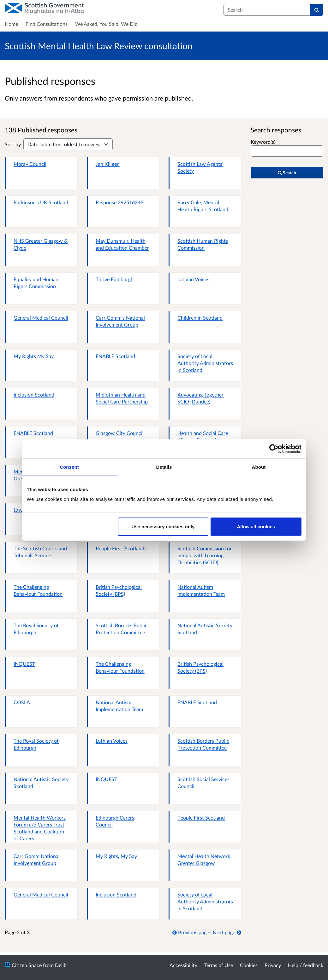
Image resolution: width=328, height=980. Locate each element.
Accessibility (183, 965)
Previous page (191, 932)
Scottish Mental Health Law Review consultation (99, 46)
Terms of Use (219, 965)
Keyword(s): (264, 142)
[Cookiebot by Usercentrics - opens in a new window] (274, 449)
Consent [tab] (69, 467)
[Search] (317, 10)
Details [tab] (164, 467)
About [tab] (259, 467)
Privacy (273, 965)
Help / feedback (306, 965)
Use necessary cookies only (163, 527)
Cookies (249, 965)
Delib (61, 965)
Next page (227, 932)
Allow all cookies (256, 527)
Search (287, 173)
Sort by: (13, 144)
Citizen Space (27, 965)
